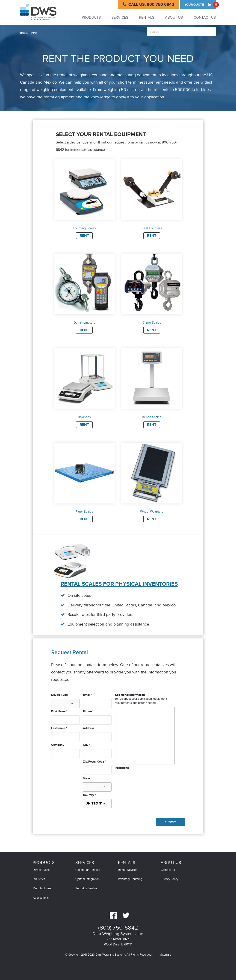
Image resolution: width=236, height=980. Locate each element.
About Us (174, 18)
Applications (41, 898)
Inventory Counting (130, 879)
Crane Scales (152, 323)
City (87, 745)
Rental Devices (128, 870)
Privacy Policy (169, 879)
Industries (39, 879)
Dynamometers (84, 323)
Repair (96, 870)
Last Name (59, 728)
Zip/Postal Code (94, 762)
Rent (84, 236)
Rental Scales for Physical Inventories (119, 584)
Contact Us (205, 18)
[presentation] (150, 779)
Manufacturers (42, 888)
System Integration (87, 879)
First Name (59, 711)
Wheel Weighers (152, 512)
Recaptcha (123, 768)
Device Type (59, 695)
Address (89, 728)
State (86, 778)
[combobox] (181, 32)
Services (120, 18)
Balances (84, 417)
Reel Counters (152, 228)
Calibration (82, 870)
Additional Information (130, 695)
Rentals (147, 18)
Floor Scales (84, 512)
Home (23, 33)
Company (58, 745)
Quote (200, 5)
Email (88, 695)
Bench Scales (152, 417)
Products (91, 18)
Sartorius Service (86, 888)
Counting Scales (84, 228)
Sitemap (166, 955)
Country (89, 795)
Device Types (41, 870)
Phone (88, 711)
